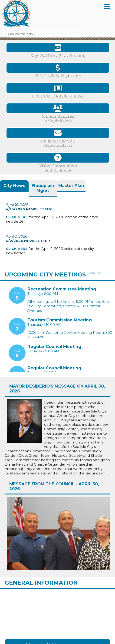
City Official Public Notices (57, 90)
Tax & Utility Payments (57, 70)
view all (95, 273)
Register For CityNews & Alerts (57, 137)
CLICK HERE (17, 216)
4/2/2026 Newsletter (28, 240)
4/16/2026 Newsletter (29, 209)
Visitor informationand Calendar (57, 162)
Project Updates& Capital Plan (57, 113)
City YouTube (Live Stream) (57, 50)
